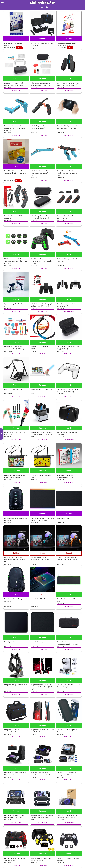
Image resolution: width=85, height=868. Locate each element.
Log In (40, 7)
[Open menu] (2, 2)
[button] (47, 7)
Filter (1, 434)
